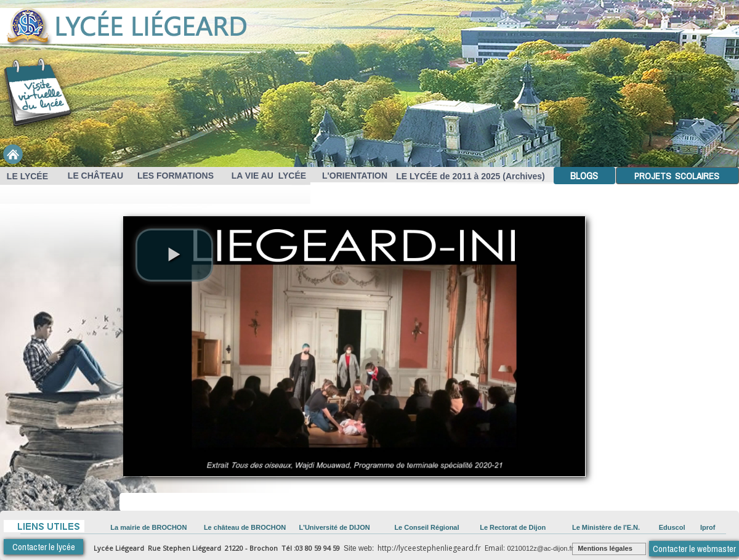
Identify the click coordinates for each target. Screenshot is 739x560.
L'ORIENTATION (355, 176)
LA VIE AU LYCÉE (266, 176)
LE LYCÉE (26, 176)
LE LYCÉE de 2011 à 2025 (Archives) (470, 176)
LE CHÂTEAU (94, 176)
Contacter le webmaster (694, 549)
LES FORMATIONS (174, 176)
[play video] (174, 255)
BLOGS (583, 176)
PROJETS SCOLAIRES (676, 176)
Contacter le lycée (44, 547)
